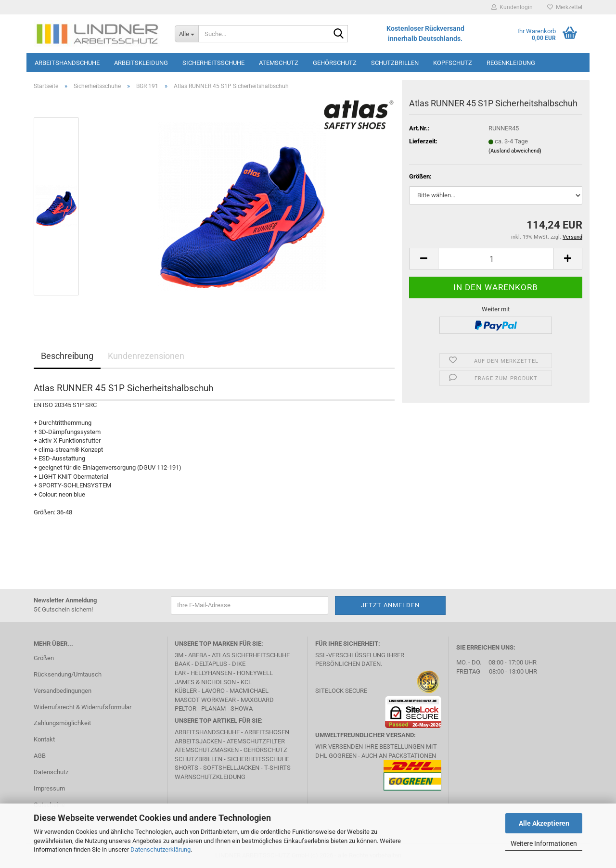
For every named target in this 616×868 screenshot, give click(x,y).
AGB (40, 756)
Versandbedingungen (63, 691)
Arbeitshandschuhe (67, 63)
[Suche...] (186, 34)
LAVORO (213, 691)
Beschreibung (67, 356)
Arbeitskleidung (141, 63)
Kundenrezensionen (146, 356)
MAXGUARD (257, 700)
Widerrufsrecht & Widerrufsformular (83, 707)
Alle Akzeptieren (544, 823)
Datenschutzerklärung (160, 849)
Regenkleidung (511, 63)
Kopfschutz (453, 63)
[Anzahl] (496, 259)
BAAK (182, 664)
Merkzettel (565, 7)
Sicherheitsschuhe (213, 63)
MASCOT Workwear (205, 700)
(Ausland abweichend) (515, 151)
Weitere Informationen (544, 843)
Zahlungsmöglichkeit (62, 723)
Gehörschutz (335, 63)
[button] (423, 259)
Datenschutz (51, 772)
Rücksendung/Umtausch (68, 674)
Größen (44, 658)
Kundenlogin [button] (512, 7)
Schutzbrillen (395, 63)
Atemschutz (279, 63)
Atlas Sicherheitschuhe (251, 655)
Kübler (186, 691)
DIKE (239, 664)
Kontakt (44, 739)
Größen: (420, 176)
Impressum (49, 788)
